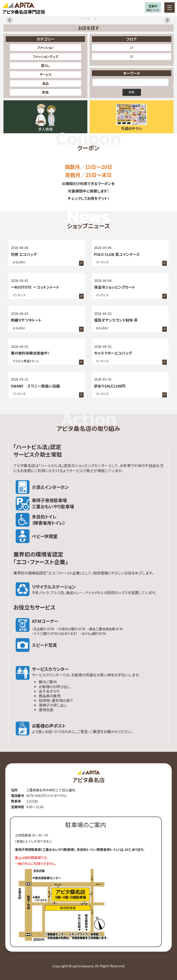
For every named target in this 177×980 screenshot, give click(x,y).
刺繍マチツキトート (26, 320)
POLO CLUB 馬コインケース (117, 254)
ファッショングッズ (45, 56)
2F (132, 56)
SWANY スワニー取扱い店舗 (35, 386)
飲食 (45, 92)
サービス (46, 74)
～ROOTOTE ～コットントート (35, 287)
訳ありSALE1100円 (110, 386)
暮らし (45, 65)
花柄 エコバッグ (24, 254)
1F (132, 47)
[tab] (82, 19)
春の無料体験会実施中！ (30, 353)
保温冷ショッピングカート (115, 287)
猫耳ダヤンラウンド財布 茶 (116, 320)
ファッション (45, 47)
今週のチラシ (132, 128)
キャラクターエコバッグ (113, 353)
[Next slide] (167, 20)
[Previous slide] (10, 20)
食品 (45, 83)
